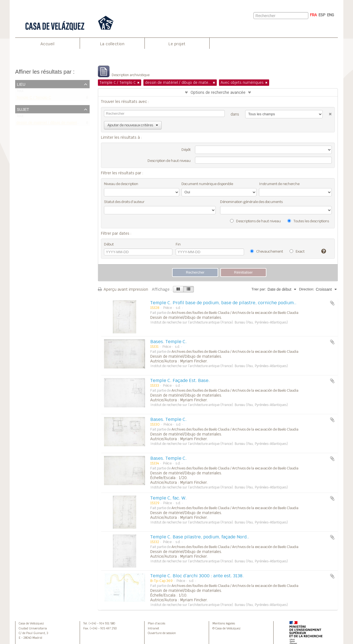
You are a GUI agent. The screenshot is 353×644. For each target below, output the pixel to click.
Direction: (307, 289)
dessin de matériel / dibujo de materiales (50, 124)
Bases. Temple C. (169, 342)
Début (109, 244)
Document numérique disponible (207, 184)
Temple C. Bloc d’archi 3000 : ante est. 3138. (197, 576)
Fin (178, 244)
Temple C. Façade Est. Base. (180, 380)
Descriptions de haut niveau (255, 221)
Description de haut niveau (169, 161)
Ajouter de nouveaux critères (133, 125)
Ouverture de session (162, 633)
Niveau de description (121, 184)
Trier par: (259, 289)
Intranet (153, 628)
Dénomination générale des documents (251, 202)
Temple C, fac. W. (169, 498)
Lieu (21, 84)
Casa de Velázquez (31, 623)
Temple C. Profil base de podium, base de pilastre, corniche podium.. (223, 303)
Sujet (23, 109)
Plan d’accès (157, 623)
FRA (313, 15)
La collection (112, 44)
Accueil (48, 44)
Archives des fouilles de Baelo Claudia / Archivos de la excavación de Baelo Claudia (235, 313)
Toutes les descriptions (308, 221)
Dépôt (186, 150)
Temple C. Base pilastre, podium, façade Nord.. (200, 537)
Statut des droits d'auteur (124, 202)
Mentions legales (224, 623)
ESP (322, 15)
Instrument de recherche (279, 184)
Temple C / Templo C (34, 99)
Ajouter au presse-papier (332, 303)
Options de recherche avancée (218, 92)
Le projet (177, 44)
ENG (331, 15)
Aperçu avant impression (123, 289)
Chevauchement (267, 251)
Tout (20, 92)
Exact (297, 251)
